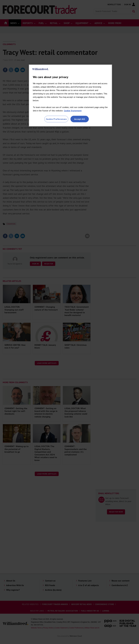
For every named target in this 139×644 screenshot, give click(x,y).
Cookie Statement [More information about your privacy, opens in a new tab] (73, 111)
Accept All (80, 119)
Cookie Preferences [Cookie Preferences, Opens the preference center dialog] (56, 119)
